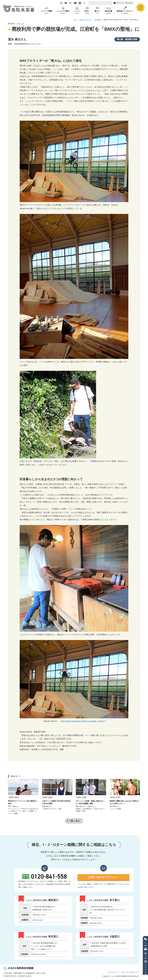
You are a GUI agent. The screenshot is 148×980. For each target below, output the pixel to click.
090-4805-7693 (95, 924)
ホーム (75, 20)
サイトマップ (112, 973)
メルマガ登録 (146, 967)
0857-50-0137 (38, 921)
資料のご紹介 (146, 952)
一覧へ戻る (74, 822)
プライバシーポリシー (129, 973)
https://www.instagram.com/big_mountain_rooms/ (82, 721)
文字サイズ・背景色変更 (123, 3)
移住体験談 (98, 20)
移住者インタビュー (86, 20)
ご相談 (145, 941)
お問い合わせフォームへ (103, 878)
